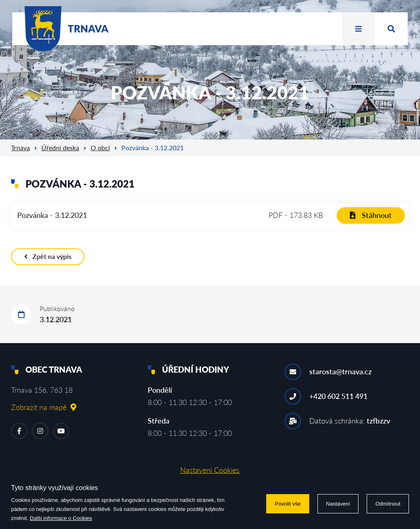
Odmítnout (388, 504)
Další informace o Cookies (61, 518)
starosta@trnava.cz (340, 371)
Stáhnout (371, 215)
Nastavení (338, 504)
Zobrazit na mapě (44, 407)
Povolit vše (288, 504)
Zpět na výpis (48, 256)
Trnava (21, 148)
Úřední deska (60, 148)
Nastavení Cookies (210, 470)
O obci (100, 148)
